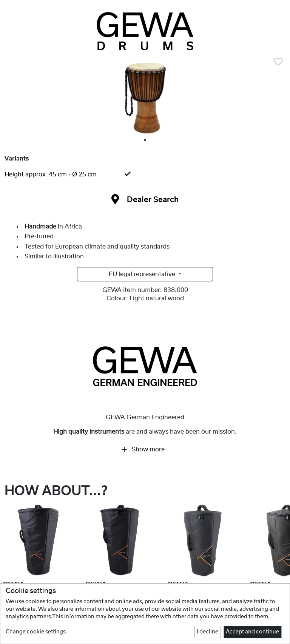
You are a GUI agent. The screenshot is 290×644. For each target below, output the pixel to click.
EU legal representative (143, 274)
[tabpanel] (145, 99)
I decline (207, 632)
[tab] (145, 175)
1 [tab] (145, 141)
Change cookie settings (36, 632)
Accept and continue (252, 632)
